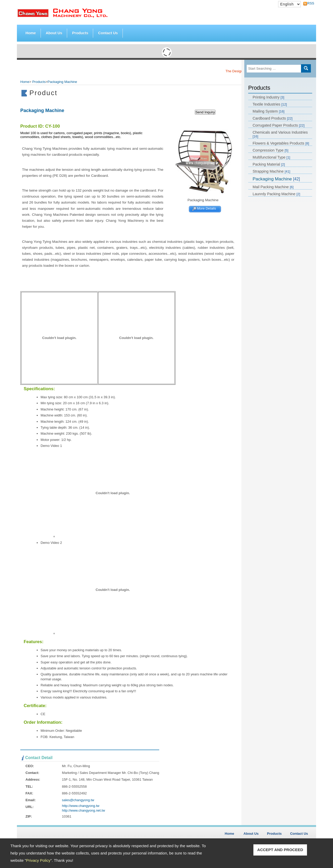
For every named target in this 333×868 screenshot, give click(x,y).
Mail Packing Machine (273, 187)
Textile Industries (270, 104)
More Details (206, 209)
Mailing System (268, 111)
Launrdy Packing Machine (276, 194)
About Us (54, 33)
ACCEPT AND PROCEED (280, 850)
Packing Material (269, 164)
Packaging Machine (276, 179)
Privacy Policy (38, 860)
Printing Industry (268, 97)
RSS (309, 3)
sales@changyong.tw (78, 800)
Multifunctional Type (271, 157)
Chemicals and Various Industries (280, 134)
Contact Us (108, 33)
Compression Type (270, 150)
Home (31, 33)
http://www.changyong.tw (81, 806)
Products (80, 32)
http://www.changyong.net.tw (83, 810)
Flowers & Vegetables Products (281, 143)
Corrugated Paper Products (278, 125)
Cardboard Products (273, 118)
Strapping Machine (271, 171)
